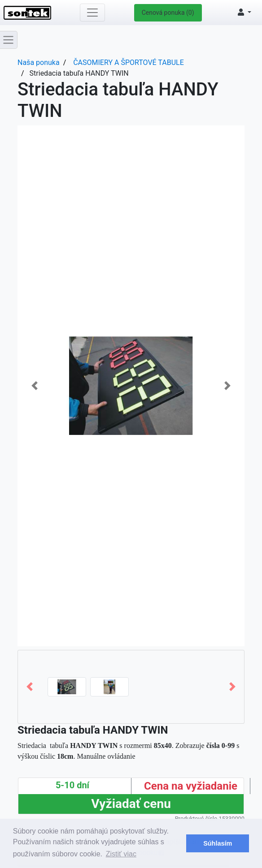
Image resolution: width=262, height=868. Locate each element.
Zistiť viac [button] (121, 854)
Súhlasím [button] (218, 843)
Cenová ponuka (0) (168, 13)
